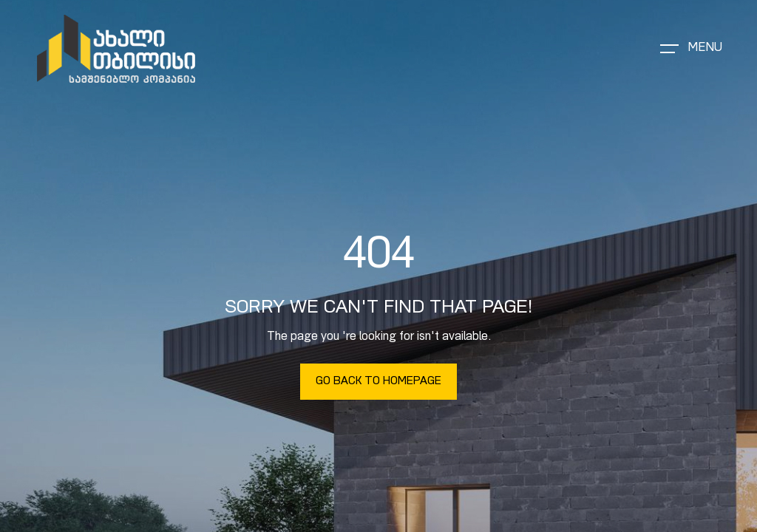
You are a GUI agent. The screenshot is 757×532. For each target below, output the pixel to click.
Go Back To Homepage (378, 382)
